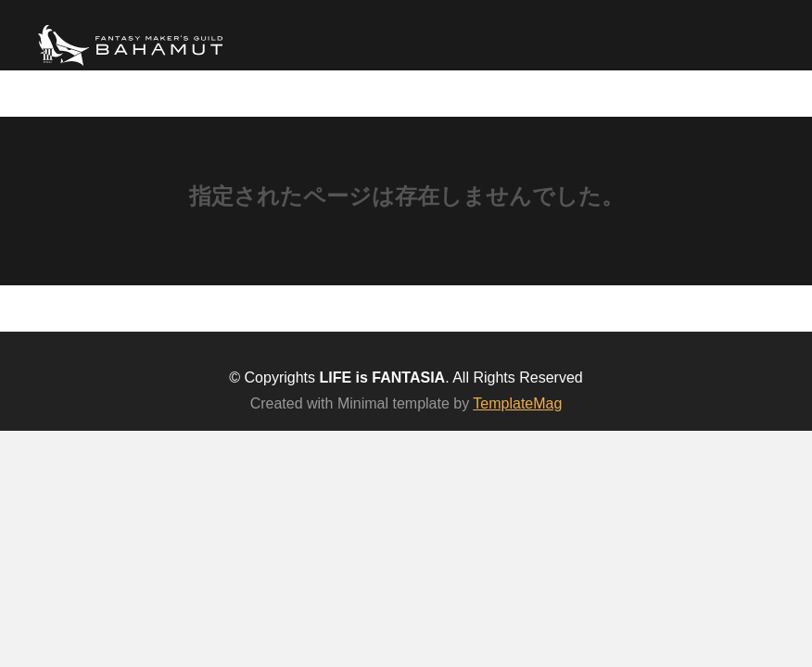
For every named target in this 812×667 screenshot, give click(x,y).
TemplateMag (517, 403)
